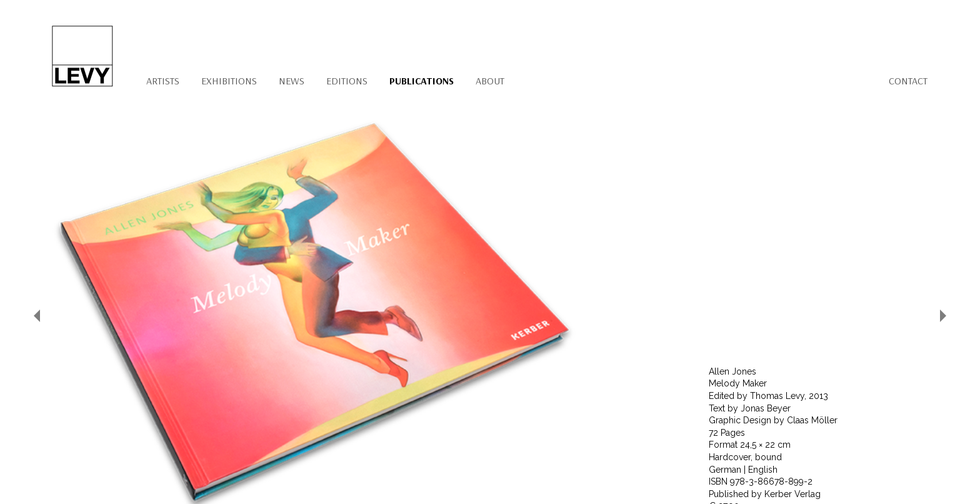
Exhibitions (229, 81)
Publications (422, 81)
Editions (347, 81)
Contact (908, 81)
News (292, 81)
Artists (163, 81)
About (490, 81)
